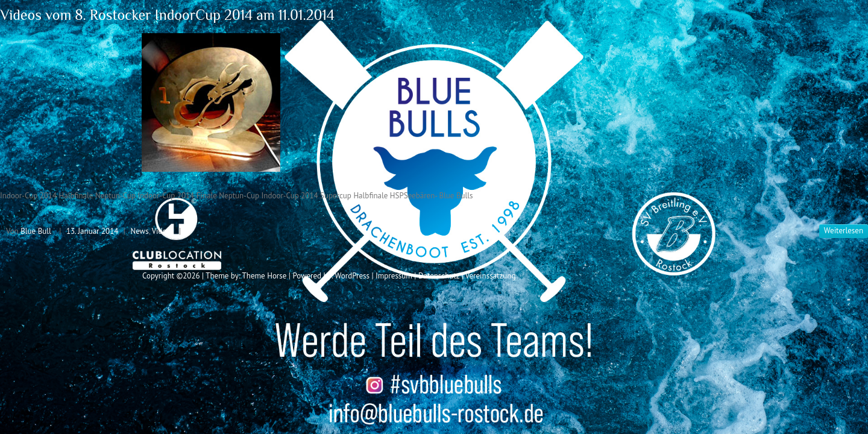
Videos (163, 231)
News (139, 231)
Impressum (394, 276)
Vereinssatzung (491, 276)
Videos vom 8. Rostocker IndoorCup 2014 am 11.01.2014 (167, 15)
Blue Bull (36, 231)
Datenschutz (439, 276)
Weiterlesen (844, 231)
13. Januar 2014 (92, 231)
